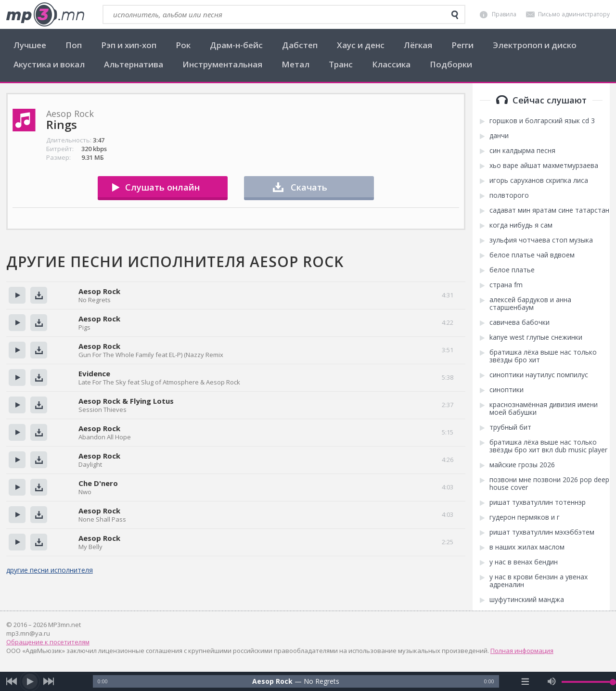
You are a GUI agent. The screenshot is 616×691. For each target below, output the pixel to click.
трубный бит (510, 427)
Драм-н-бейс (236, 45)
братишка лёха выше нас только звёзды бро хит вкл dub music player (548, 446)
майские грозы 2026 (522, 465)
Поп (74, 45)
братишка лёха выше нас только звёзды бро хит (543, 356)
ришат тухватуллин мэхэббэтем (542, 532)
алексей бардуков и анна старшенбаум (530, 304)
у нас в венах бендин (524, 562)
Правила (504, 14)
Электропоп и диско (535, 45)
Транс (341, 64)
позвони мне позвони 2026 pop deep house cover (549, 484)
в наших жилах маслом (527, 547)
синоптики (507, 390)
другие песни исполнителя (50, 570)
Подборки (451, 64)
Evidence (94, 373)
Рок (183, 45)
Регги (462, 45)
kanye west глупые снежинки (536, 337)
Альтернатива (134, 64)
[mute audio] (552, 681)
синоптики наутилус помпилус (539, 375)
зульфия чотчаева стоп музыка (541, 240)
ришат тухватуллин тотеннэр (538, 502)
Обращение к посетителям (48, 642)
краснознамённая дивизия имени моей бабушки (544, 409)
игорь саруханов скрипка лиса (539, 180)
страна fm (506, 285)
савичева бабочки (520, 322)
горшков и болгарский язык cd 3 (542, 121)
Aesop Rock (99, 291)
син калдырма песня (522, 151)
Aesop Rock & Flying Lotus (126, 401)
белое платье (512, 270)
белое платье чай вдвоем (532, 255)
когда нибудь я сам (521, 225)
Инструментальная (222, 64)
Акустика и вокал (49, 64)
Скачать (309, 187)
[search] (455, 15)
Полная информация (522, 651)
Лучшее (30, 45)
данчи (499, 136)
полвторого (509, 195)
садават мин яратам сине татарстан (549, 210)
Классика (391, 64)
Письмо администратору (574, 14)
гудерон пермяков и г (525, 517)
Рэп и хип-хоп (129, 45)
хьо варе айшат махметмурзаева (544, 166)
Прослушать (17, 295)
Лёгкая (418, 45)
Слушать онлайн (162, 187)
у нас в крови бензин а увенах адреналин (539, 581)
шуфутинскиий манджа (527, 600)
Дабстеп (300, 45)
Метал (295, 64)
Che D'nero (98, 483)
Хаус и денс (361, 45)
